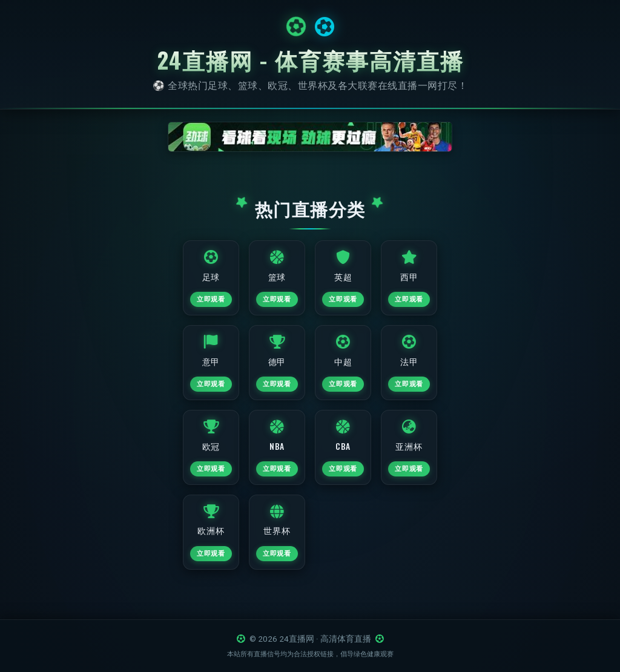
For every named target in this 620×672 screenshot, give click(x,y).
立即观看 (207, 302)
